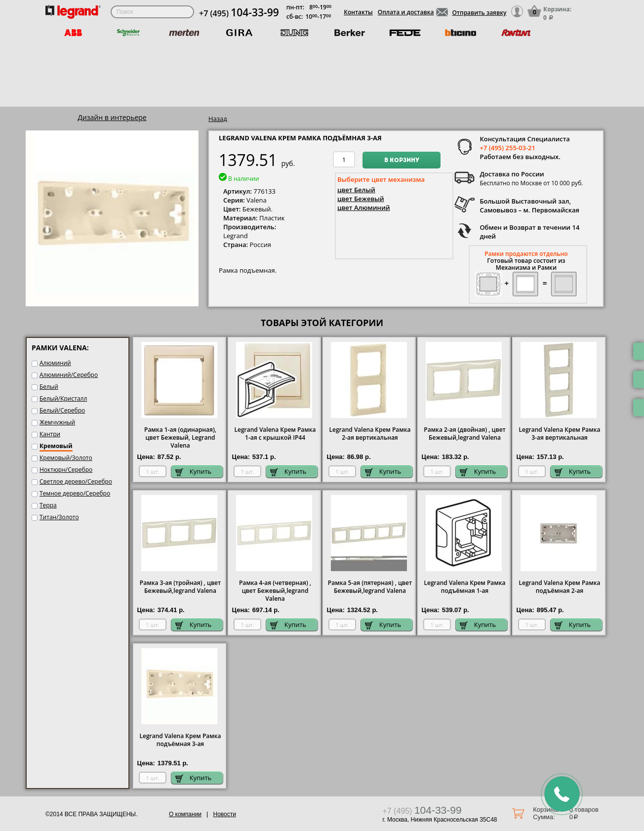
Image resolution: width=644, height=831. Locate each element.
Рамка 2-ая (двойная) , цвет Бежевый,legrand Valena (464, 434)
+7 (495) (239, 13)
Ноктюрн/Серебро (66, 470)
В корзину (402, 161)
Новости (224, 814)
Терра (48, 505)
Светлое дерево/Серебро (76, 481)
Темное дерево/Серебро (75, 493)
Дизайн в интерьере (112, 117)
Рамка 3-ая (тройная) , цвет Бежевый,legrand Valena (180, 587)
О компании (185, 814)
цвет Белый (356, 190)
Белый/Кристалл (63, 398)
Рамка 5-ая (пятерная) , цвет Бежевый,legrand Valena (370, 587)
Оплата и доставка (406, 12)
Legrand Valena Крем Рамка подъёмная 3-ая (180, 740)
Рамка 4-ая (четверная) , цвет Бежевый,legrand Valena (275, 591)
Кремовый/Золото (66, 458)
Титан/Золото (59, 517)
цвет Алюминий (364, 208)
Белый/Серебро (62, 410)
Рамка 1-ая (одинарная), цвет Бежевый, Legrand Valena (180, 438)
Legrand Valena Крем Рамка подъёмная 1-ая (464, 587)
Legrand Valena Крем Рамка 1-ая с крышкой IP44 (275, 434)
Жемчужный (57, 422)
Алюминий (55, 363)
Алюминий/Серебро (69, 375)
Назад (218, 119)
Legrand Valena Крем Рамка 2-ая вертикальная (370, 434)
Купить (194, 472)
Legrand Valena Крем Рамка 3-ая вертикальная (559, 434)
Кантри (50, 434)
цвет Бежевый (361, 199)
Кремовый (56, 446)
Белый (49, 387)
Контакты (358, 12)
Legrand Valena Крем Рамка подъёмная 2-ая (559, 587)
